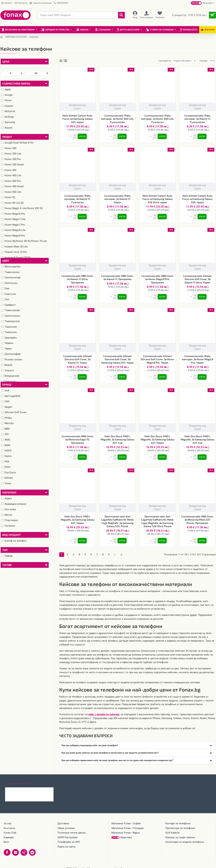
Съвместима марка (16, 83)
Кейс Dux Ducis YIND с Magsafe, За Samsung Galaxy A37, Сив (197, 439)
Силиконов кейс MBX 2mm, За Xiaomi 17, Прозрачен (117, 278)
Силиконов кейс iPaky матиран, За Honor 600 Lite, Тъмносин (157, 119)
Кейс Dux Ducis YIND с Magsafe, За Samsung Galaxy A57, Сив (117, 439)
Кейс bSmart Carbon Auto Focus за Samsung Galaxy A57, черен (78, 119)
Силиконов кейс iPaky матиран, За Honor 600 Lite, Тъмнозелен (117, 119)
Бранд (7, 384)
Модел (7, 137)
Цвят (6, 261)
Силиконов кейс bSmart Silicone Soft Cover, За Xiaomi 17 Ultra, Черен (197, 279)
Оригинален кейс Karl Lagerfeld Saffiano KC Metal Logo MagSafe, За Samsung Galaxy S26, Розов (118, 521)
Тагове (7, 565)
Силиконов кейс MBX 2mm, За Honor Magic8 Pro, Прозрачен (157, 279)
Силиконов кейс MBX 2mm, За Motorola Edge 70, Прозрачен (78, 439)
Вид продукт (12, 535)
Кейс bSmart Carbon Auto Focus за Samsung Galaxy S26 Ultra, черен (157, 199)
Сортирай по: (165, 61)
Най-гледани (43, 781)
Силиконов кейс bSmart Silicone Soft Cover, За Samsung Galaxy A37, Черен (118, 359)
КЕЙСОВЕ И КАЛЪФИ (16, 37)
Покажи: (204, 61)
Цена (6, 61)
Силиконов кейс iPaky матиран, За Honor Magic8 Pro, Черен (197, 359)
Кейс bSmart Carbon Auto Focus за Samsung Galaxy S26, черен (197, 199)
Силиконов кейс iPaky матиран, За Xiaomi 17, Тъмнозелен (197, 119)
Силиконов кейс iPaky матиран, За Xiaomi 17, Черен (118, 199)
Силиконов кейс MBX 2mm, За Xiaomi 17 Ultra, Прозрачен (78, 279)
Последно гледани (18, 781)
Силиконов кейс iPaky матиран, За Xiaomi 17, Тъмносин (77, 199)
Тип (5, 550)
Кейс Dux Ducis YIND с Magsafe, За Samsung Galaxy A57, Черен (157, 439)
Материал (9, 492)
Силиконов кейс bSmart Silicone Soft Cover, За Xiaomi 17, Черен (78, 359)
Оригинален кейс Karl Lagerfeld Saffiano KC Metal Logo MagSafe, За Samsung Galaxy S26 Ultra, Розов (157, 521)
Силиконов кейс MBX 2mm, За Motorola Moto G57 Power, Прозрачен (197, 520)
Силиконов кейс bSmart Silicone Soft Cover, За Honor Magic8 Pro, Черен (157, 359)
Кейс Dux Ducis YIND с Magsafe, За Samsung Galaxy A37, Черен (78, 520)
